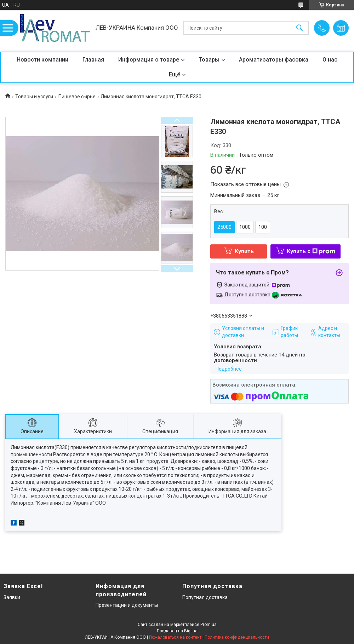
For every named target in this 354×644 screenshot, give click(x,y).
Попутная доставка (205, 597)
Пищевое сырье (77, 97)
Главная (93, 60)
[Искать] (299, 28)
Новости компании (42, 60)
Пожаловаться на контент (175, 637)
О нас (330, 60)
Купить (244, 251)
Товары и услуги (34, 97)
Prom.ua (209, 625)
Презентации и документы (127, 605)
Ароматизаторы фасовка (274, 60)
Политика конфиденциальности (237, 637)
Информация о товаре (149, 60)
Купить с (311, 251)
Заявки (12, 597)
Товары (209, 60)
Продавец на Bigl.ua (177, 631)
